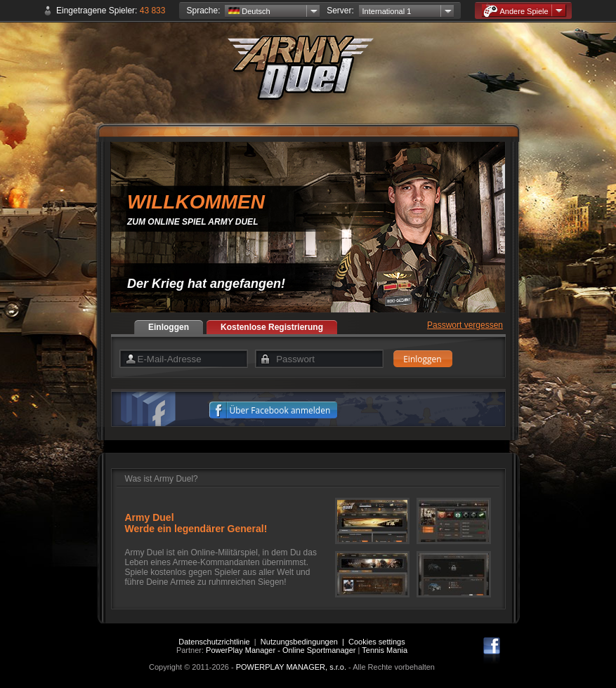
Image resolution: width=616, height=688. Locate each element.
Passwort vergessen (465, 325)
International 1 (387, 11)
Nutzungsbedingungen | (304, 642)
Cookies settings (377, 642)
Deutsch (249, 11)
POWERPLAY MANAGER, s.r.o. (291, 667)
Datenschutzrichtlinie (214, 642)
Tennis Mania (385, 650)
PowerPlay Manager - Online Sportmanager (281, 650)
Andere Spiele (516, 11)
